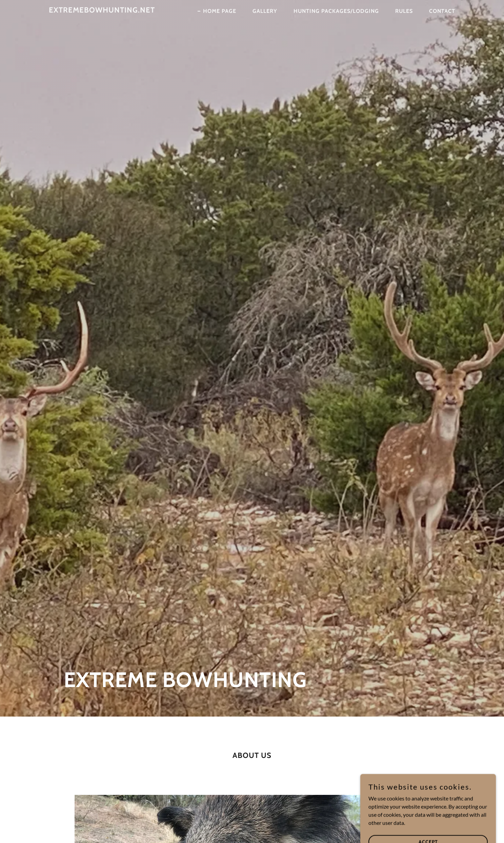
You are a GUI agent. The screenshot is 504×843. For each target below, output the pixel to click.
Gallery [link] (265, 11)
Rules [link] (404, 11)
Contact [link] (442, 11)
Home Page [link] (220, 11)
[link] (102, 10)
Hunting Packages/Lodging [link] (336, 11)
